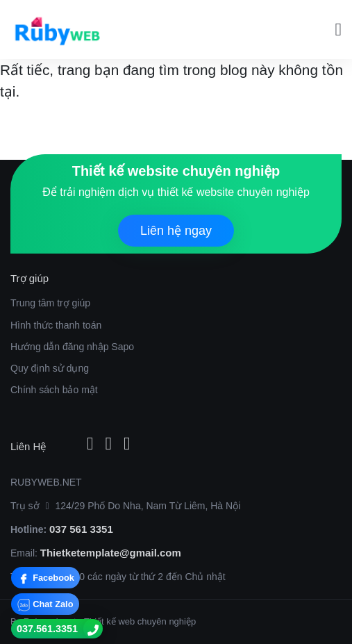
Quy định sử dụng (50, 368)
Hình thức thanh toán (56, 325)
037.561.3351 (47, 629)
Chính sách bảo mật (54, 390)
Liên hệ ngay (176, 231)
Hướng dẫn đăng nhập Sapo (72, 347)
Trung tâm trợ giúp (50, 303)
